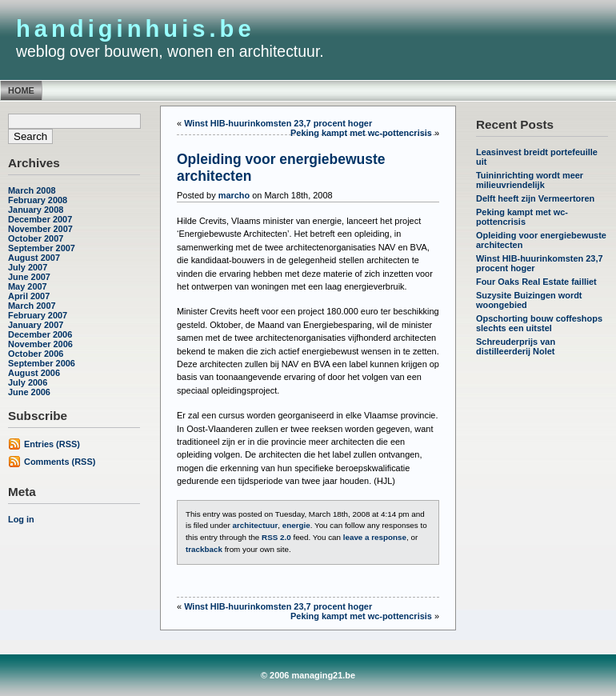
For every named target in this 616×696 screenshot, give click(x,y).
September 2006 (42, 363)
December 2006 (40, 334)
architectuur (255, 525)
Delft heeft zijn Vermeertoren (535, 198)
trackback (204, 549)
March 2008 (32, 190)
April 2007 (29, 296)
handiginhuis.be (136, 29)
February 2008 (38, 200)
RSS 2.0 (276, 537)
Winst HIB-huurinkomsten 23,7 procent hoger (278, 123)
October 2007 (36, 238)
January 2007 (36, 325)
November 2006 (40, 344)
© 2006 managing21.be (308, 675)
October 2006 (36, 354)
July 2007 (28, 267)
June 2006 (29, 392)
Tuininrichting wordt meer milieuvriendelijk (530, 180)
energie (296, 525)
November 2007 (40, 229)
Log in (21, 519)
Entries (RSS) (52, 444)
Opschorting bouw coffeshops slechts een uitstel (539, 323)
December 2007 (40, 219)
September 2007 (42, 248)
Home (21, 90)
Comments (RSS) (60, 462)
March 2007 (32, 306)
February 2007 (38, 315)
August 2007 (34, 258)
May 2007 (28, 286)
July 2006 (28, 382)
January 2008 (36, 210)
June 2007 (29, 277)
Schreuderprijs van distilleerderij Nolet (516, 346)
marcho (234, 195)
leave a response (375, 537)
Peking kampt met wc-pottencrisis (522, 217)
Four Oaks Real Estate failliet (536, 282)
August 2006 (34, 373)
